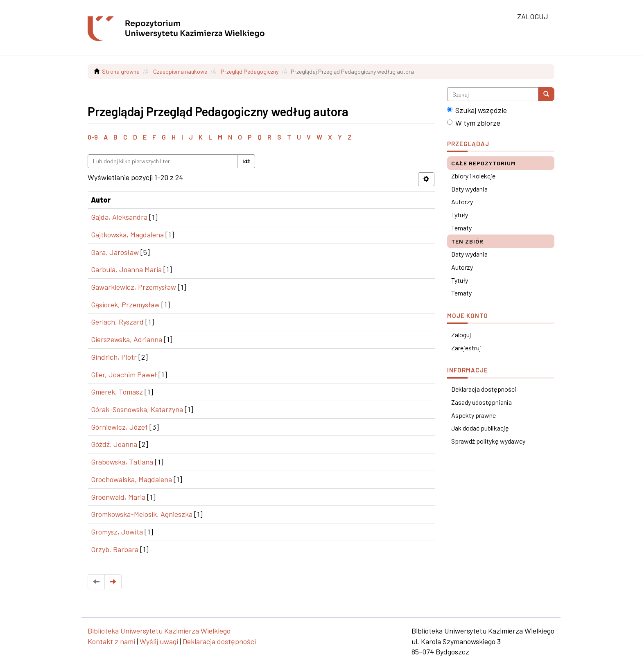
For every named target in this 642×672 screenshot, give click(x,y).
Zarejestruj (466, 348)
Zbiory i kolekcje (473, 176)
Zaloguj (461, 335)
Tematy (461, 228)
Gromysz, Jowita (117, 532)
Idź (246, 161)
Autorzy (462, 202)
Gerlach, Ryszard (117, 322)
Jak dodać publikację (480, 428)
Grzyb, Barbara (115, 549)
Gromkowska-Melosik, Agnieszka (142, 514)
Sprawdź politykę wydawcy (488, 441)
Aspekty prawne (474, 415)
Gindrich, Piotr (114, 357)
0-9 (93, 137)
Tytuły (460, 215)
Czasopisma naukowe (180, 71)
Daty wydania (469, 189)
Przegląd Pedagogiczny (250, 71)
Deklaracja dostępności (484, 389)
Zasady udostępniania (481, 402)
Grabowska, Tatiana (122, 462)
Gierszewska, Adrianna (127, 339)
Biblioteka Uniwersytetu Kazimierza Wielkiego (159, 631)
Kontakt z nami (111, 641)
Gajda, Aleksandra (119, 217)
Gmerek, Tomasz (117, 392)
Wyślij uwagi (159, 641)
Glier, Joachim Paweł (124, 374)
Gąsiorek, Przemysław (125, 304)
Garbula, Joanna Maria (126, 269)
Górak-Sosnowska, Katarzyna (137, 409)
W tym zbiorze (474, 123)
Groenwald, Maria (118, 497)
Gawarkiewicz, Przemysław (133, 287)
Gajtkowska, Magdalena (127, 235)
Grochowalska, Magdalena (131, 479)
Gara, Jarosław (115, 252)
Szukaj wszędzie (477, 110)
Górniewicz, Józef (119, 427)
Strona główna (121, 71)
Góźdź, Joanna (114, 444)
